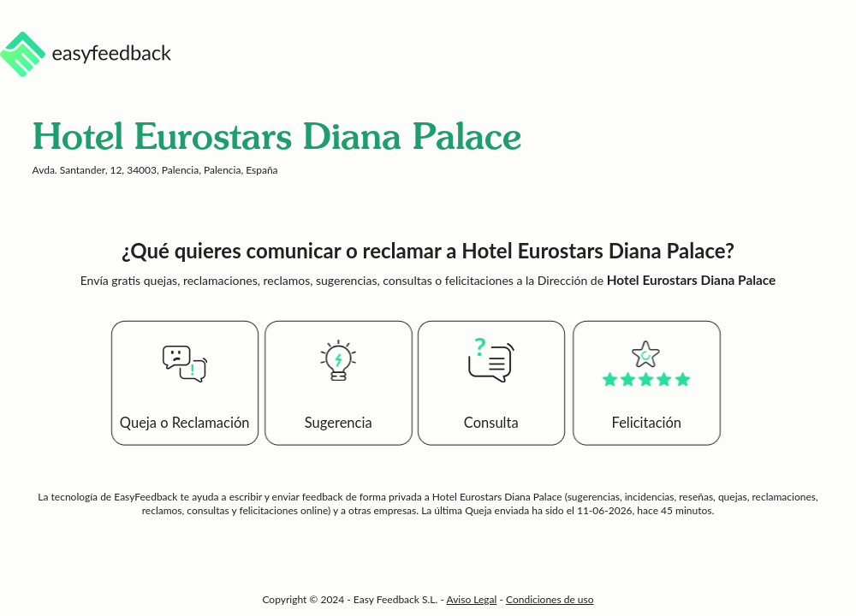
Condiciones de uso (550, 599)
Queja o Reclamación (185, 423)
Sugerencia (339, 423)
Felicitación (647, 423)
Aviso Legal (472, 599)
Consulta (491, 423)
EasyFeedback (147, 497)
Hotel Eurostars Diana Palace (497, 497)
